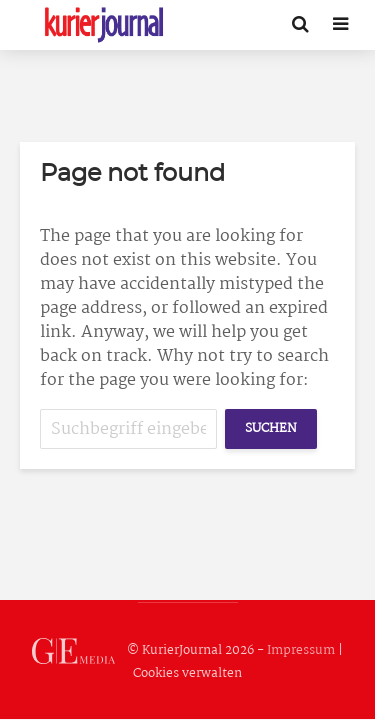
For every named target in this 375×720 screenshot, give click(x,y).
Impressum (301, 650)
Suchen (271, 428)
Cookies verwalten (187, 673)
